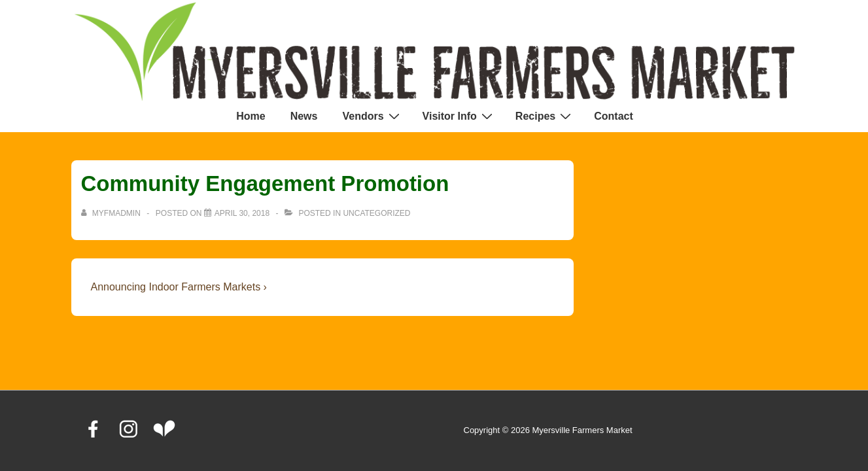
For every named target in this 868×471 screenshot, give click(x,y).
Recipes (545, 116)
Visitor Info (459, 116)
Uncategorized (376, 213)
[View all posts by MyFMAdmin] (112, 213)
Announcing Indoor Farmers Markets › (179, 287)
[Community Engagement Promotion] (242, 213)
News (304, 116)
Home (251, 116)
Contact (614, 116)
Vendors (372, 116)
